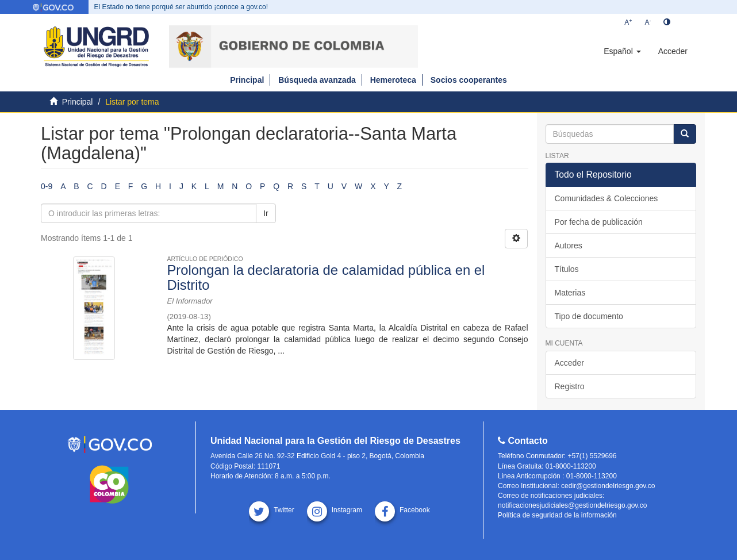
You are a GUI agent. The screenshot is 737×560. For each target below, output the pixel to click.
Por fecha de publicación (599, 222)
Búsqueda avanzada (317, 80)
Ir (266, 213)
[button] (622, 51)
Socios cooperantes (469, 80)
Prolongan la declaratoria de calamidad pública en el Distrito (326, 277)
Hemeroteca (393, 80)
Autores (569, 246)
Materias (570, 293)
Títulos (567, 269)
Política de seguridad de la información (557, 515)
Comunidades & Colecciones (607, 198)
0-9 (47, 186)
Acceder (569, 363)
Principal (247, 80)
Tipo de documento (589, 316)
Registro (570, 386)
